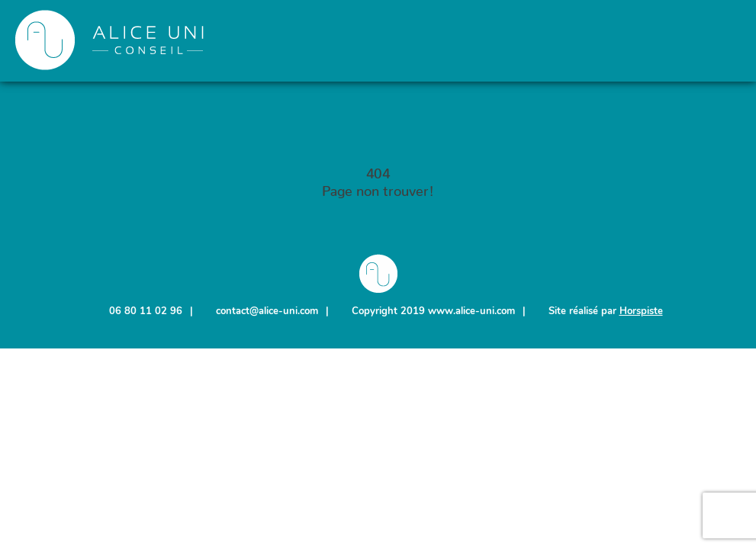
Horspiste (641, 311)
